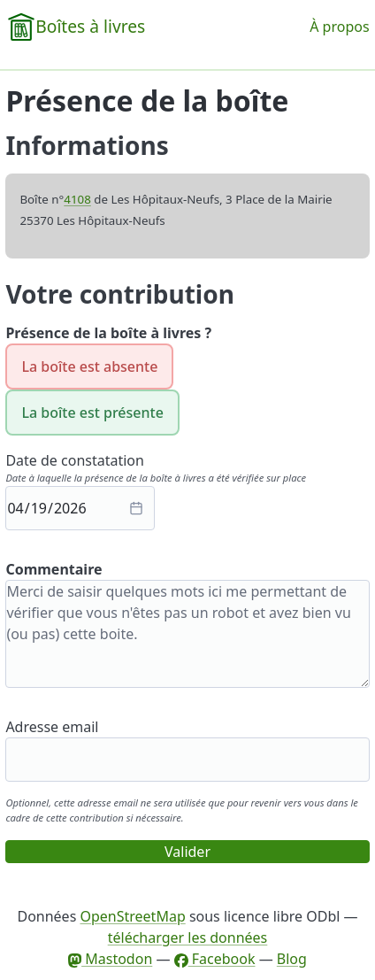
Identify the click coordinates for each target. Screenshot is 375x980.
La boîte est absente (89, 367)
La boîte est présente (92, 413)
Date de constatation (75, 460)
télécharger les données (188, 938)
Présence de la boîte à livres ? (108, 333)
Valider (187, 852)
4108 (77, 199)
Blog (292, 959)
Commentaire (54, 569)
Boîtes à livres (90, 26)
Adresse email (52, 727)
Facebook (215, 959)
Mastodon (110, 959)
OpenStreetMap (132, 916)
